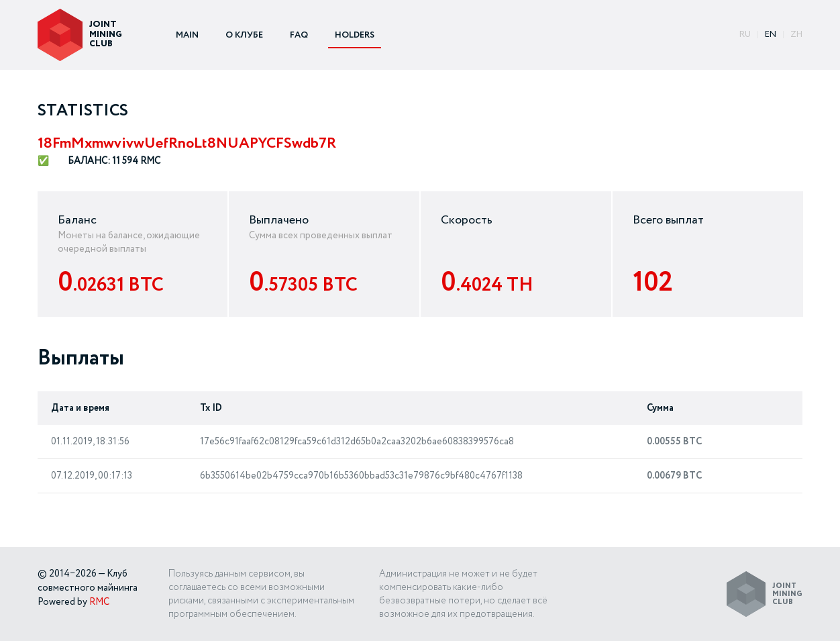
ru (745, 35)
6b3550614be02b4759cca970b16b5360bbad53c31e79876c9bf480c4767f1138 (361, 476)
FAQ (299, 35)
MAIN (187, 35)
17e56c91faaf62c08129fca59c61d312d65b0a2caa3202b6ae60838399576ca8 (357, 442)
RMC (99, 602)
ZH (796, 35)
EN (771, 35)
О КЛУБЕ (244, 35)
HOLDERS (355, 35)
